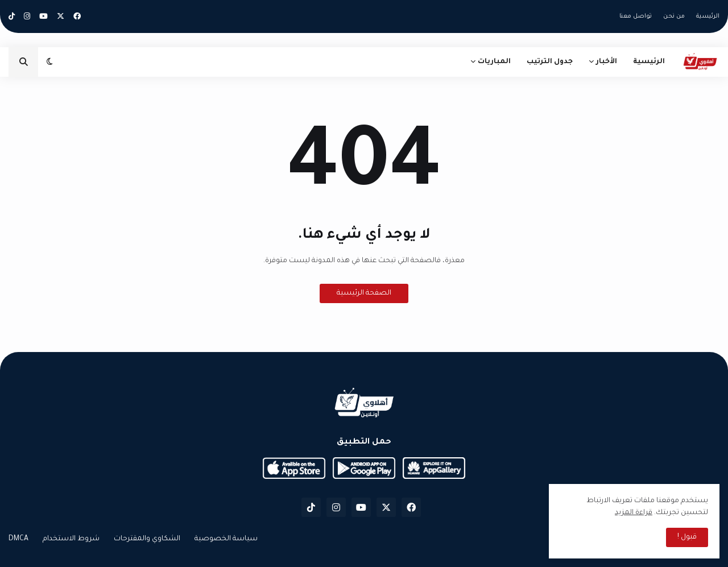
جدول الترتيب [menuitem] (550, 62)
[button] (50, 62)
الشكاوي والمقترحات (147, 539)
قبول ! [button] (687, 537)
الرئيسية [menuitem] (649, 62)
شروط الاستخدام (71, 539)
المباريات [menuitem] (494, 62)
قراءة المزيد (634, 513)
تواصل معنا (636, 16)
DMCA (18, 539)
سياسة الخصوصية (226, 539)
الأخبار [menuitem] (607, 62)
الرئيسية (708, 16)
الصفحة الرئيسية (364, 293)
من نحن (674, 16)
